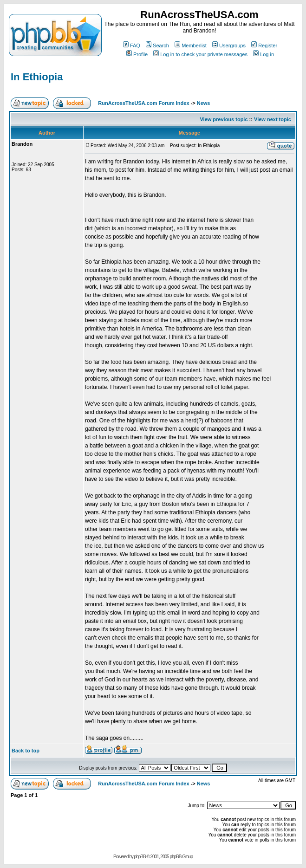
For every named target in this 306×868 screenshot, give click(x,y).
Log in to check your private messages (200, 54)
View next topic (273, 119)
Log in (264, 54)
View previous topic (224, 119)
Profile (137, 54)
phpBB (140, 857)
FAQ (132, 45)
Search (157, 45)
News (204, 103)
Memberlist (191, 45)
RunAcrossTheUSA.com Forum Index (143, 103)
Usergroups (229, 45)
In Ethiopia (37, 77)
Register (264, 45)
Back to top (26, 751)
